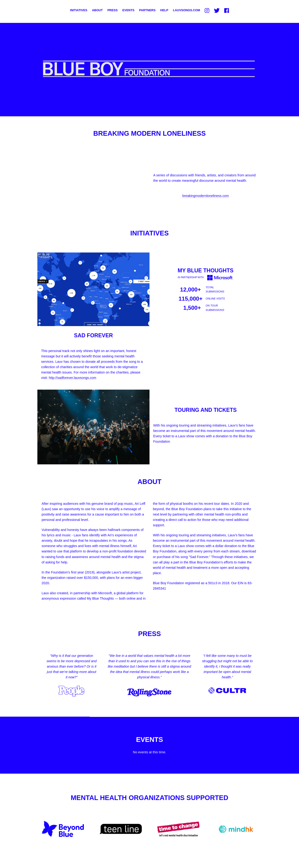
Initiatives (79, 10)
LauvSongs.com (186, 10)
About (97, 10)
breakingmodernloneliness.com (205, 196)
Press (113, 10)
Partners (147, 10)
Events (128, 10)
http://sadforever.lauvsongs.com (73, 378)
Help (164, 10)
